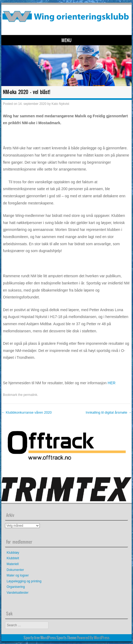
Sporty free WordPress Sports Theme (50, 638)
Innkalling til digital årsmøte (109, 412)
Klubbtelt (13, 558)
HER (112, 383)
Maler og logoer (18, 575)
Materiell (13, 564)
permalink (30, 395)
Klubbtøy (13, 553)
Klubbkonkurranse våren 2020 (26, 412)
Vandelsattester (18, 593)
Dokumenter (15, 570)
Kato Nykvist (60, 104)
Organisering (16, 587)
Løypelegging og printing (24, 581)
